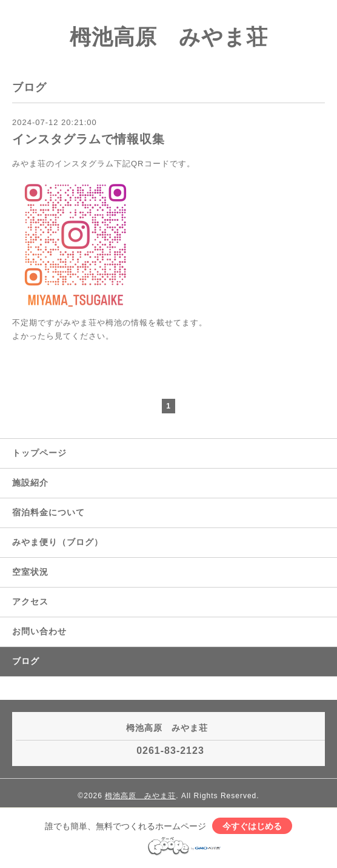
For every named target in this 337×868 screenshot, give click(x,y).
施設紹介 (30, 483)
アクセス (30, 602)
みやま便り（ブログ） (58, 542)
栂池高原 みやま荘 (169, 37)
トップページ (39, 453)
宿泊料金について (48, 512)
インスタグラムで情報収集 (88, 139)
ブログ (26, 661)
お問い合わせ (39, 631)
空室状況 (30, 572)
